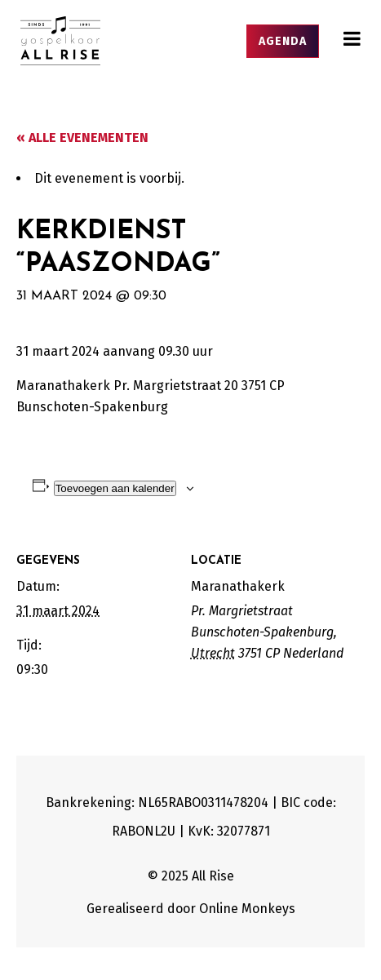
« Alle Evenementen (82, 137)
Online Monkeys (247, 909)
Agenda (283, 41)
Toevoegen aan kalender (115, 488)
